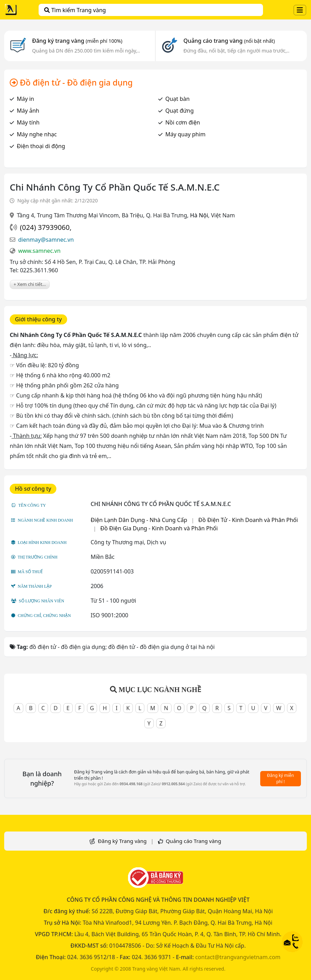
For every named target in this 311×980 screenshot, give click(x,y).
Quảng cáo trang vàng (229, 41)
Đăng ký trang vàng (77, 41)
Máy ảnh (28, 111)
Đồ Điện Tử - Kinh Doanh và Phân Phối (248, 520)
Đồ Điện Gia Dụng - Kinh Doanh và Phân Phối (159, 528)
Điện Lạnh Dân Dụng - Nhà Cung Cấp (139, 520)
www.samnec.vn (39, 251)
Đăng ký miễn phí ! (280, 778)
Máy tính (28, 122)
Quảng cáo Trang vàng (193, 841)
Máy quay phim (185, 134)
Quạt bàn (177, 99)
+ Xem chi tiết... (30, 284)
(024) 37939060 (45, 227)
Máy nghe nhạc (37, 134)
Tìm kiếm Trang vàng (75, 10)
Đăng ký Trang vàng (122, 841)
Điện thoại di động (41, 146)
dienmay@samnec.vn (46, 240)
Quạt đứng (180, 111)
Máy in (25, 99)
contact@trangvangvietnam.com (238, 957)
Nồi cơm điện (183, 122)
